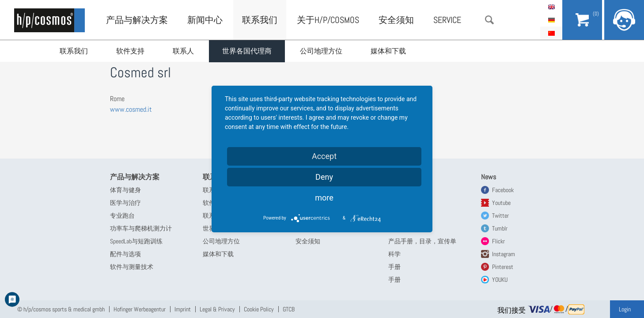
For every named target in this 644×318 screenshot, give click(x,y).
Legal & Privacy (217, 309)
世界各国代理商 (247, 51)
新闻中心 (205, 20)
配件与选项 (125, 254)
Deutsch (551, 20)
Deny (324, 177)
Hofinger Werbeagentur (140, 309)
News (489, 177)
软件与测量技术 (132, 267)
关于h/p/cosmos (328, 20)
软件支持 (130, 51)
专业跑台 (122, 216)
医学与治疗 (125, 203)
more (324, 198)
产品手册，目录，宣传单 (422, 241)
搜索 (489, 20)
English (551, 7)
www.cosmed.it (131, 109)
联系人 (183, 51)
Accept (324, 156)
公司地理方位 (321, 51)
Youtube (501, 203)
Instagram (504, 254)
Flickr (498, 241)
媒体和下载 (388, 51)
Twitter (500, 216)
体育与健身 (125, 190)
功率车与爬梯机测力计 (141, 228)
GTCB (289, 309)
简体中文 (551, 33)
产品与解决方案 (137, 20)
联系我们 (74, 51)
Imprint (183, 309)
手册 (394, 267)
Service (447, 20)
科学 (394, 254)
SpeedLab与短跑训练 (136, 241)
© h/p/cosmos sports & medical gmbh (61, 309)
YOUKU (500, 280)
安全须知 (396, 20)
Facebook (503, 190)
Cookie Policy (259, 309)
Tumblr (500, 228)
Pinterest (503, 267)
